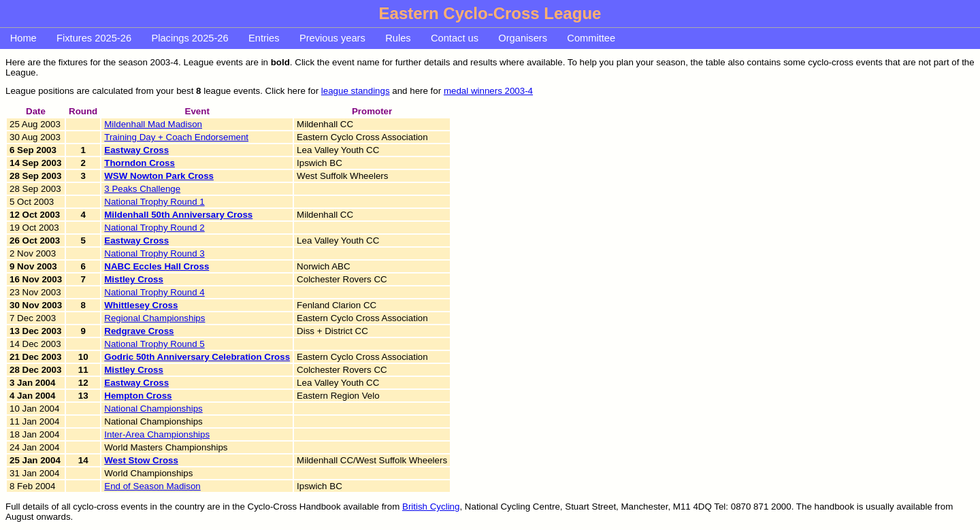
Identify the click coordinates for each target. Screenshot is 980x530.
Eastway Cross (136, 150)
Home (23, 38)
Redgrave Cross (139, 331)
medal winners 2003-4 (488, 91)
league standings (356, 91)
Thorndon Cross (140, 163)
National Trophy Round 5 (154, 344)
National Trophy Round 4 (154, 292)
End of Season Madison (152, 486)
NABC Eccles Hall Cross (157, 266)
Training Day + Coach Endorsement (176, 137)
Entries (264, 38)
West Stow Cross (141, 460)
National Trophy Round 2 (154, 228)
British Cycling (431, 507)
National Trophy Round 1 (154, 202)
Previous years (332, 38)
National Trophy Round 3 (154, 253)
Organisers (523, 38)
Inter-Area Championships (157, 434)
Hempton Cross (138, 396)
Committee (591, 38)
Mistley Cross (134, 279)
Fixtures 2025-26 (94, 38)
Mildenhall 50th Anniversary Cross (178, 215)
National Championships (153, 409)
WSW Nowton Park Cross (159, 176)
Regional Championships (154, 318)
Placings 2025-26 (190, 38)
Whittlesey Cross (141, 305)
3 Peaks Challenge (142, 189)
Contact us (455, 38)
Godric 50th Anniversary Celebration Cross (197, 357)
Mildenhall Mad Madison (153, 124)
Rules (398, 38)
